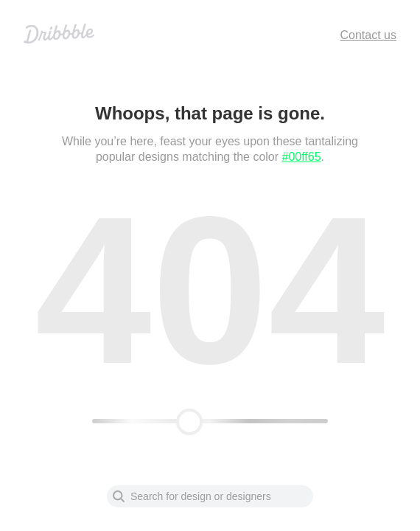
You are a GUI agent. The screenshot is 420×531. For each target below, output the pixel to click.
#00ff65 (302, 157)
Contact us (368, 35)
